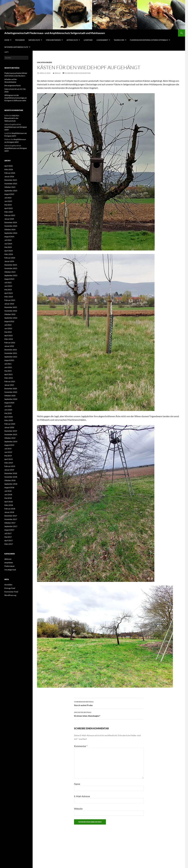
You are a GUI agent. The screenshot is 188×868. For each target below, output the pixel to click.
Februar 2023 (10, 300)
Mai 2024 (8, 247)
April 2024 (9, 251)
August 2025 (9, 194)
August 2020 (9, 403)
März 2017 (9, 544)
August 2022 (9, 321)
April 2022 (9, 335)
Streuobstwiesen (53, 40)
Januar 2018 (9, 512)
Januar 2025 (9, 219)
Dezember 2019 (11, 431)
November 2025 (11, 184)
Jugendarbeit (102, 40)
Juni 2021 (8, 367)
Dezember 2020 (11, 389)
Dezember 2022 (11, 307)
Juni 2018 (8, 495)
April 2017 (9, 540)
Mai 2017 (8, 537)
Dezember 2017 (11, 516)
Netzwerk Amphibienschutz (16, 47)
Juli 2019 (8, 449)
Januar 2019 (9, 470)
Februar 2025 (10, 215)
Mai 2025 (8, 205)
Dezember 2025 (11, 180)
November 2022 (11, 311)
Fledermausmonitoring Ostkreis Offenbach (149, 40)
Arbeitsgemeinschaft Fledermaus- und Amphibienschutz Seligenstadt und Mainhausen (55, 33)
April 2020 (9, 417)
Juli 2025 (8, 198)
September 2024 (11, 233)
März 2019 (9, 463)
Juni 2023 (8, 286)
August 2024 (9, 237)
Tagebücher (119, 40)
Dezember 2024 (11, 222)
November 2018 (11, 477)
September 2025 (11, 191)
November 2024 (11, 226)
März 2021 (9, 378)
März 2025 (9, 212)
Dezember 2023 (11, 265)
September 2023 (11, 275)
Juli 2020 (8, 406)
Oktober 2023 (10, 272)
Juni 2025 (8, 201)
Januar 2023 (9, 304)
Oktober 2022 (10, 314)
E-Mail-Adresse (82, 796)
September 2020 (11, 399)
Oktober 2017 (10, 523)
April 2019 (9, 459)
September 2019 (11, 442)
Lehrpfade (88, 40)
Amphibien (9, 563)
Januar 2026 (9, 176)
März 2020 (9, 420)
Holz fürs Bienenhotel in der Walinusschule (12, 118)
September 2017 (11, 526)
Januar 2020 (9, 427)
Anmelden (8, 585)
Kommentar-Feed (11, 592)
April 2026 (9, 166)
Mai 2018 (8, 498)
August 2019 (9, 445)
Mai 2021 (8, 371)
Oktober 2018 (10, 480)
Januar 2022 (9, 346)
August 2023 (9, 279)
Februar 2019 (10, 466)
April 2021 (9, 374)
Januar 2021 (9, 385)
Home (7, 40)
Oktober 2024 (10, 229)
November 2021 (11, 353)
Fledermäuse (9, 566)
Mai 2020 (8, 413)
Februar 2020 (10, 424)
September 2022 (11, 318)
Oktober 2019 (10, 438)
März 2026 (9, 169)
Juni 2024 (8, 244)
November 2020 (11, 392)
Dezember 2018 (11, 473)
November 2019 (11, 434)
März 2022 (9, 339)
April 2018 (9, 502)
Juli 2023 (8, 282)
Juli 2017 (8, 533)
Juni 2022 (8, 328)
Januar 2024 (9, 261)
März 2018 (9, 505)
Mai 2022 (8, 332)
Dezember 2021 (11, 350)
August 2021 (9, 360)
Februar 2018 (10, 509)
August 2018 (9, 487)
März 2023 (9, 297)
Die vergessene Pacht (12, 85)
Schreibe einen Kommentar (78, 73)
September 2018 (11, 484)
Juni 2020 (8, 410)
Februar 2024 (10, 258)
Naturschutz (34, 40)
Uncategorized (45, 62)
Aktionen (8, 559)
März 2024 (9, 254)
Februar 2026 (10, 173)
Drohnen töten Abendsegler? (109, 714)
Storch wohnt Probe (109, 703)
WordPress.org (10, 595)
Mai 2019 (8, 456)
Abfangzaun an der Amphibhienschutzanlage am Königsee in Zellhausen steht (16, 98)
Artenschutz (72, 40)
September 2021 (11, 357)
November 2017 (11, 519)
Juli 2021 (8, 364)
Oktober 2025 (10, 187)
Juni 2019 (8, 452)
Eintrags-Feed (10, 588)
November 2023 (11, 268)
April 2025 (9, 208)
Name (77, 784)
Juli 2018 (8, 491)
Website (78, 809)
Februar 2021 (10, 381)
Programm (20, 40)
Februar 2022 (10, 343)
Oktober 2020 (10, 396)
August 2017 (9, 530)
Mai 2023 (8, 290)
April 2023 (9, 293)
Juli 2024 (8, 240)
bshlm (58, 73)
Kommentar (81, 746)
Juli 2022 (8, 325)
